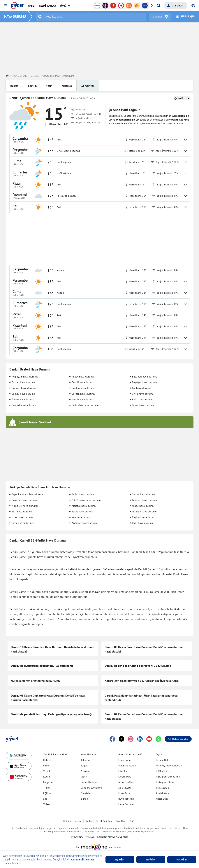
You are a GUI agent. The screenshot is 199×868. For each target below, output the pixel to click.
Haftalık (67, 86)
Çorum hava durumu (143, 494)
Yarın (49, 86)
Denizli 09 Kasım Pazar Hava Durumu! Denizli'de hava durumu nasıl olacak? (144, 649)
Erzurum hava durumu (24, 500)
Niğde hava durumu (143, 506)
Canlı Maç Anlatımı (91, 788)
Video (46, 804)
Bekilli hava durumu (83, 382)
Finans (47, 766)
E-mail (84, 799)
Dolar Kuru (125, 788)
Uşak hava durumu (22, 517)
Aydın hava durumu (83, 494)
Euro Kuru (124, 793)
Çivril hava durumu (143, 394)
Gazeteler (86, 793)
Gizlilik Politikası (104, 821)
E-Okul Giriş (163, 771)
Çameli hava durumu (23, 394)
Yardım (78, 821)
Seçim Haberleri (90, 782)
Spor (46, 799)
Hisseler (123, 771)
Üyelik (89, 821)
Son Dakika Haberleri (55, 754)
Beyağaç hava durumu (144, 382)
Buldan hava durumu (84, 388)
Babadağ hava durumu (145, 377)
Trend (46, 788)
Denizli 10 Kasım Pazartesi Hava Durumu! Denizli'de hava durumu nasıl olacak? (53, 649)
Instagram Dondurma (168, 777)
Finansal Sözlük (127, 766)
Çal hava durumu (142, 388)
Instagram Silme (165, 782)
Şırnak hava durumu (23, 523)
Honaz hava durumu (83, 399)
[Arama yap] (159, 6)
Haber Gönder (178, 739)
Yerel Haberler (89, 754)
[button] (6, 6)
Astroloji (86, 771)
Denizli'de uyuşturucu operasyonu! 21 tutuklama (42, 666)
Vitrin (84, 777)
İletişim (67, 821)
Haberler (48, 760)
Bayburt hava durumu (144, 517)
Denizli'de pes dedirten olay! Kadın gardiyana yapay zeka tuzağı (51, 714)
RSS (132, 821)
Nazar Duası (163, 799)
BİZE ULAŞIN (185, 17)
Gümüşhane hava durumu (86, 500)
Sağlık (84, 766)
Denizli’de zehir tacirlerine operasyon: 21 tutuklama (138, 666)
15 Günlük (88, 86)
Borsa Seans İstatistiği (131, 754)
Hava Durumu (126, 804)
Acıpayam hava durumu (25, 377)
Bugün (14, 86)
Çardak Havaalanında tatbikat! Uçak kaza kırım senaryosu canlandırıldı (141, 698)
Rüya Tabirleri (126, 799)
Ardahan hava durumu (84, 523)
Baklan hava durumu (23, 382)
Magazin (48, 782)
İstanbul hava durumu (144, 500)
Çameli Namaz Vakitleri (35, 422)
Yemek (47, 771)
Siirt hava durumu (22, 512)
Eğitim (47, 793)
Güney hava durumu (23, 399)
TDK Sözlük (162, 788)
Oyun (159, 754)
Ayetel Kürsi (163, 793)
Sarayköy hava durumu (25, 405)
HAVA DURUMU (15, 16)
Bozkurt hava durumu (24, 388)
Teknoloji (86, 760)
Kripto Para (125, 777)
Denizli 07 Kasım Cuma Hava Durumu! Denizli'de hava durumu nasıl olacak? (144, 716)
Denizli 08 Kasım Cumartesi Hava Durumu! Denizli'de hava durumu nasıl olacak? (48, 698)
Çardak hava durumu (83, 394)
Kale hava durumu (142, 399)
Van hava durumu (82, 517)
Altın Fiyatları (126, 782)
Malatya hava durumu (84, 506)
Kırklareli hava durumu (25, 506)
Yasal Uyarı (121, 821)
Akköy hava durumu (83, 377)
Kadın (47, 777)
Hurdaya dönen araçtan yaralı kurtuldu (36, 681)
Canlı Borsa (125, 760)
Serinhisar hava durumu (85, 405)
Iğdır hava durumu (142, 523)
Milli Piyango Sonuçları (169, 766)
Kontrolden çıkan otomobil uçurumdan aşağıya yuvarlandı (142, 681)
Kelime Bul (162, 760)
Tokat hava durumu (83, 512)
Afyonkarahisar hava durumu (28, 494)
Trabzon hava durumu (144, 512)
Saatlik (32, 86)
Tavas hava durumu (143, 405)
